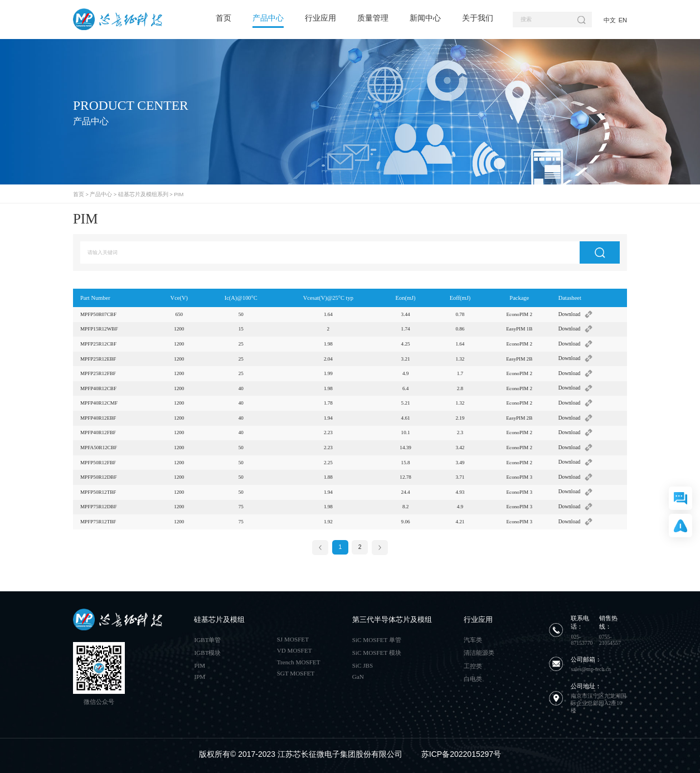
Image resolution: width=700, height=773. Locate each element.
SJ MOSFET (293, 634)
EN (623, 20)
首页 (223, 18)
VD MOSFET (295, 646)
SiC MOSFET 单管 (377, 635)
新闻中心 (425, 18)
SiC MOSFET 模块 (377, 648)
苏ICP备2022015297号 (461, 750)
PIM (170, 194)
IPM (200, 672)
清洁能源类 (479, 648)
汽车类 (473, 635)
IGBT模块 (207, 648)
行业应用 (320, 18)
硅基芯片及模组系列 (137, 194)
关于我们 (478, 18)
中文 (610, 20)
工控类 (473, 661)
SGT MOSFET (296, 668)
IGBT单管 (207, 635)
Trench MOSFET (299, 657)
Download (577, 313)
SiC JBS (363, 660)
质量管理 (373, 18)
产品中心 (268, 18)
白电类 (473, 674)
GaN (358, 672)
